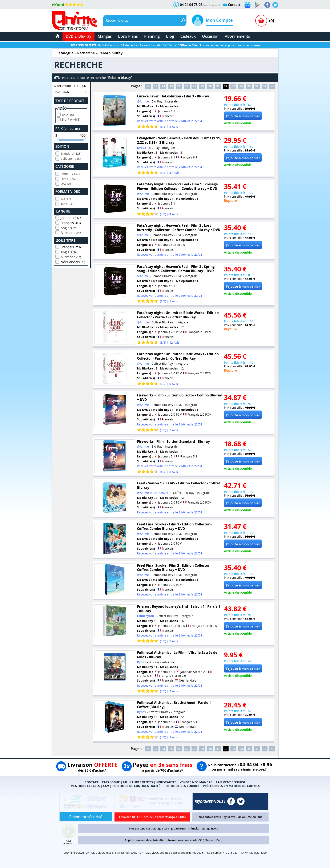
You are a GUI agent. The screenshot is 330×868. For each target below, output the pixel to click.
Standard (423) (71, 153)
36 (257, 86)
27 (187, 86)
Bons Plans (128, 36)
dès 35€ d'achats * (95, 45)
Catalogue (65, 53)
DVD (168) (69, 114)
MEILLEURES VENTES (138, 782)
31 (218, 86)
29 (202, 86)
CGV (106, 786)
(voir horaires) (212, 5)
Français (71, 222)
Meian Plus (255, 817)
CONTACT (92, 782)
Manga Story (161, 828)
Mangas (105, 36)
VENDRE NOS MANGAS (196, 782)
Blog (170, 36)
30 (210, 86)
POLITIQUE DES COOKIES (182, 786)
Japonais (71, 217)
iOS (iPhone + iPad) (210, 840)
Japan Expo (178, 828)
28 (194, 86)
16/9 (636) (67, 203)
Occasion (210, 36)
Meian (242, 817)
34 (241, 86)
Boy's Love (228, 817)
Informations (174, 840)
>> (272, 86)
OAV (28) (67, 183)
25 (171, 86)
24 (163, 86)
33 (233, 86)
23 (156, 86)
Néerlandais (73, 261)
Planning (152, 36)
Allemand (71, 232)
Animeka (194, 828)
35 (249, 86)
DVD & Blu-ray (79, 36)
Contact (234, 5)
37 (265, 86)
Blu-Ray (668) (71, 119)
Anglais (69, 227)
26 (179, 86)
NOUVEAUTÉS (166, 782)
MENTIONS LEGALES (85, 786)
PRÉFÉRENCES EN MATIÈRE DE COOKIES (231, 786)
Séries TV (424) (71, 173)
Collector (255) (71, 158)
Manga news (210, 828)
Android (190, 840)
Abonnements (237, 36)
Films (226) (68, 178)
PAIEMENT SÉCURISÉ (231, 782)
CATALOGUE (111, 782)
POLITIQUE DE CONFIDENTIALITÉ (136, 786)
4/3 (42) (66, 198)
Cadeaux (188, 36)
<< (148, 86)
